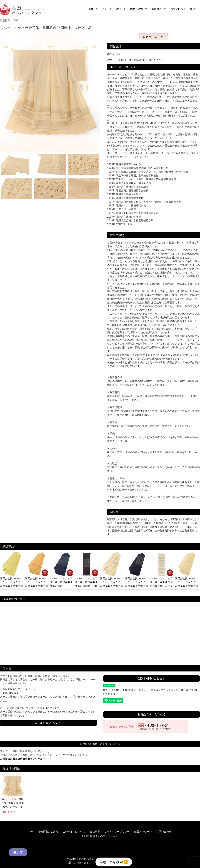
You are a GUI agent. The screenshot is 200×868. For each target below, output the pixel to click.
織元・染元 (136, 9)
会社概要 (95, 832)
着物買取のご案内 (48, 832)
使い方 (194, 9)
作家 (105, 9)
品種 (91, 9)
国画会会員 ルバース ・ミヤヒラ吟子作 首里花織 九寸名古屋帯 (12, 582)
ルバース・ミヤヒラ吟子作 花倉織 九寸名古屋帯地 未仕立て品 (162, 582)
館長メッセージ (143, 832)
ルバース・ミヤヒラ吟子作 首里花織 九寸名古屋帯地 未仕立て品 (87, 582)
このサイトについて (74, 832)
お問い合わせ (178, 9)
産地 (119, 9)
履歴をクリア (10, 812)
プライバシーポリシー (117, 832)
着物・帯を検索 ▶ (114, 862)
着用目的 (157, 9)
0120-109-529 (10, 693)
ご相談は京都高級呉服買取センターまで (22, 759)
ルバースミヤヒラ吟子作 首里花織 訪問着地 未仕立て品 (12, 791)
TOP (31, 832)
